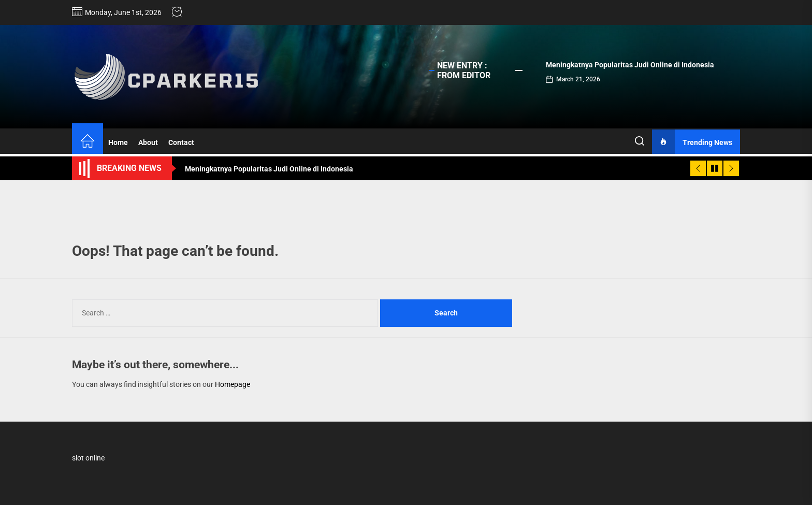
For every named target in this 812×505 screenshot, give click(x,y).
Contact (181, 142)
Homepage (233, 384)
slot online (88, 458)
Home (118, 142)
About (148, 142)
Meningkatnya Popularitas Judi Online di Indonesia (630, 65)
